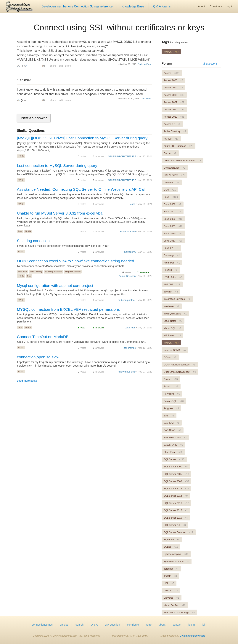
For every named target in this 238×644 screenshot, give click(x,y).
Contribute (216, 6)
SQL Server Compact (178, 532)
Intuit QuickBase (175, 314)
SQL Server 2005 (176, 474)
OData (170, 357)
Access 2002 (173, 88)
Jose (133, 204)
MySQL (21, 156)
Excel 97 (171, 248)
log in (230, 6)
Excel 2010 (173, 233)
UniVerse (171, 598)
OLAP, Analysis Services (179, 365)
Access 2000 (173, 80)
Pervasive (172, 394)
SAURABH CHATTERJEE (122, 156)
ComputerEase (174, 168)
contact (177, 625)
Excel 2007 (173, 226)
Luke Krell (130, 328)
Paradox (171, 386)
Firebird (171, 270)
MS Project (172, 335)
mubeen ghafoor (127, 300)
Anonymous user (127, 372)
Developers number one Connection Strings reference (77, 6)
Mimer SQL (172, 328)
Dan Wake (146, 99)
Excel (20, 231)
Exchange (172, 255)
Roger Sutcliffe (128, 232)
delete (68, 66)
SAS (169, 416)
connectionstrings (42, 625)
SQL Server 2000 (176, 467)
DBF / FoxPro (174, 175)
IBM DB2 (172, 284)
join (204, 625)
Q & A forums (162, 6)
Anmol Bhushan (127, 276)
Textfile (170, 576)
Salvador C (130, 252)
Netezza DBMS (175, 350)
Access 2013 (174, 117)
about (162, 625)
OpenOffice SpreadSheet (180, 372)
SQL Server (174, 459)
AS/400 (171, 139)
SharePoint (173, 452)
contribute (133, 625)
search (79, 625)
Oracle (171, 379)
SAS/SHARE (173, 445)
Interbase (171, 306)
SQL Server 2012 (176, 489)
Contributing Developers (192, 636)
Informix (171, 292)
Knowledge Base (133, 6)
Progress (171, 408)
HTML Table (173, 277)
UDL (169, 583)
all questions (210, 64)
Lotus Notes (173, 321)
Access (172, 73)
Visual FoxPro (175, 605)
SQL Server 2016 (176, 503)
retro (149, 625)
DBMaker (171, 182)
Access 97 (172, 124)
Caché (170, 153)
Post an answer (34, 118)
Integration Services (73, 272)
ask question (112, 625)
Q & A (94, 625)
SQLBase (172, 540)
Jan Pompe (130, 348)
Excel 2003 (173, 219)
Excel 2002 (172, 211)
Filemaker (172, 263)
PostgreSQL (174, 401)
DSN (170, 190)
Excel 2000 (172, 204)
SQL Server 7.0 (175, 525)
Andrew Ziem (145, 64)
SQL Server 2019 (176, 518)
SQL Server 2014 (176, 496)
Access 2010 (174, 110)
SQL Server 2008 (176, 481)
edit (61, 66)
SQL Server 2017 (176, 510)
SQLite (171, 547)
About (202, 6)
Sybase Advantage (176, 561)
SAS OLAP (172, 430)
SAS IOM (171, 423)
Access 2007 (174, 102)
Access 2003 (174, 95)
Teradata (171, 569)
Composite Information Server (182, 160)
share (53, 66)
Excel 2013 (22, 272)
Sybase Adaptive (176, 554)
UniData (171, 591)
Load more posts (27, 381)
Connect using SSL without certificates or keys (119, 27)
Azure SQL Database (53, 272)
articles (64, 625)
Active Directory (36, 272)
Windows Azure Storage (179, 612)
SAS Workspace (175, 438)
